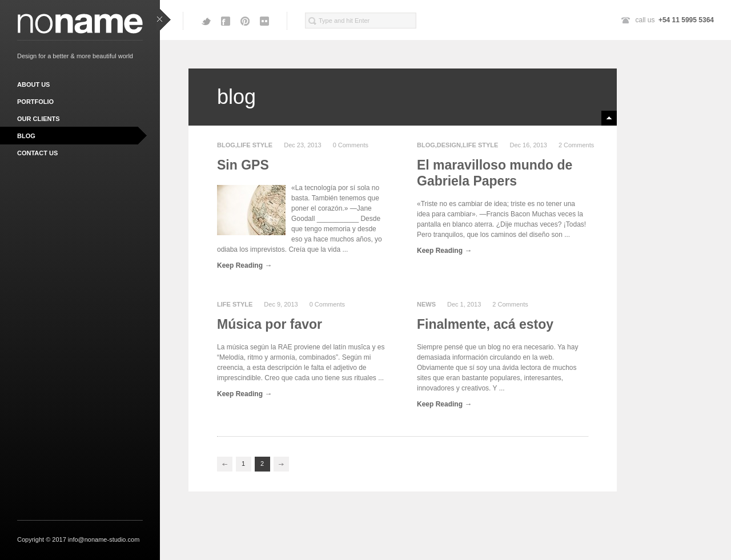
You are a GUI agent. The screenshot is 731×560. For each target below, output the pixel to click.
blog (26, 136)
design (449, 145)
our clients (39, 119)
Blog (226, 145)
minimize (609, 118)
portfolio (35, 102)
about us (33, 84)
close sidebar (164, 20)
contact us (37, 153)
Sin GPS (243, 165)
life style (255, 145)
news (426, 304)
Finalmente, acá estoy (485, 324)
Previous (225, 464)
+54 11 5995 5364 (686, 20)
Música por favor (270, 324)
